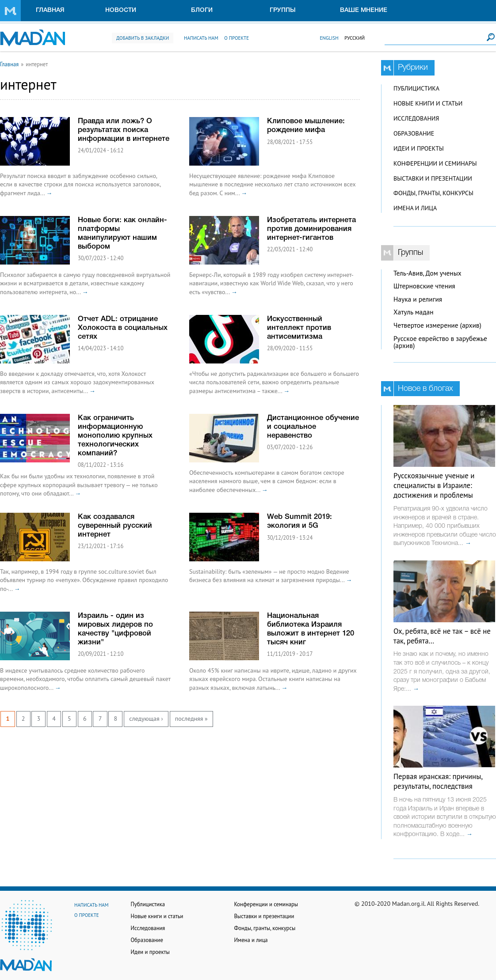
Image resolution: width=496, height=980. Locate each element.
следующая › (146, 719)
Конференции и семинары (435, 163)
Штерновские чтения (424, 286)
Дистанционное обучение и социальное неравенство (313, 427)
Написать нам (201, 38)
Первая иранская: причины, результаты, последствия (438, 781)
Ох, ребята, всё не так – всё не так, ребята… (442, 636)
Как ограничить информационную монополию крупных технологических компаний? (115, 436)
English (329, 38)
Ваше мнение (364, 10)
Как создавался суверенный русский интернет (115, 526)
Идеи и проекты (419, 148)
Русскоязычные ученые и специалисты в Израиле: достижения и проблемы (434, 485)
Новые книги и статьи (428, 103)
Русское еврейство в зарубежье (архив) (440, 342)
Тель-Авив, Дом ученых (427, 273)
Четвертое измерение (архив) (437, 325)
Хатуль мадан (414, 312)
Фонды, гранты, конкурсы (433, 193)
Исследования (416, 118)
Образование (414, 133)
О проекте (237, 38)
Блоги (202, 10)
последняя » (191, 719)
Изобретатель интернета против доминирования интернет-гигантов (311, 229)
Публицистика (416, 88)
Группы (283, 10)
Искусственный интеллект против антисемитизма (299, 328)
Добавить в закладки (143, 38)
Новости (121, 10)
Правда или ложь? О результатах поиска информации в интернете (124, 130)
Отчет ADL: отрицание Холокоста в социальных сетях (123, 328)
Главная (50, 10)
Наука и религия (418, 299)
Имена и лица (415, 208)
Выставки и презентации (433, 178)
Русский (355, 38)
